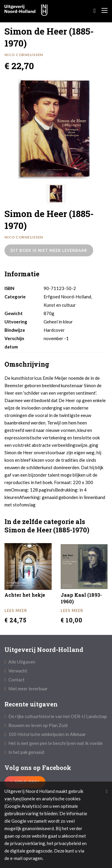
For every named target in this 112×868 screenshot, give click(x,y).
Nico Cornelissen (24, 55)
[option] (55, 129)
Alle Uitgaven (20, 662)
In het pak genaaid (24, 752)
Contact (14, 680)
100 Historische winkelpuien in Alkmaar (45, 734)
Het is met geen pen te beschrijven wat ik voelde (54, 743)
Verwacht (16, 671)
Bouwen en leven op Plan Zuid (36, 725)
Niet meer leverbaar (26, 689)
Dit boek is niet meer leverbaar (49, 250)
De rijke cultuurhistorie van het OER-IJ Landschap (56, 716)
